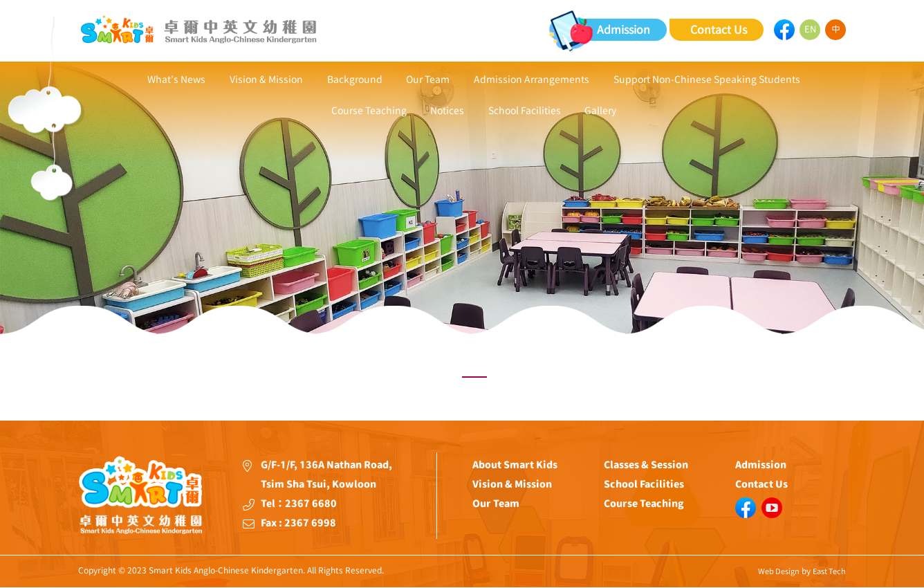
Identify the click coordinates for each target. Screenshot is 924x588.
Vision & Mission (267, 80)
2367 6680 (311, 504)
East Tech (829, 571)
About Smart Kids (515, 465)
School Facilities (525, 111)
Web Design (779, 571)
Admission (623, 30)
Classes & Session (646, 465)
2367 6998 (310, 523)
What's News (178, 80)
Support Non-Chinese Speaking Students (705, 80)
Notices (448, 111)
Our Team (428, 80)
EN (810, 29)
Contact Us (719, 30)
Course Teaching (370, 111)
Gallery (600, 111)
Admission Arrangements (531, 80)
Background (355, 80)
